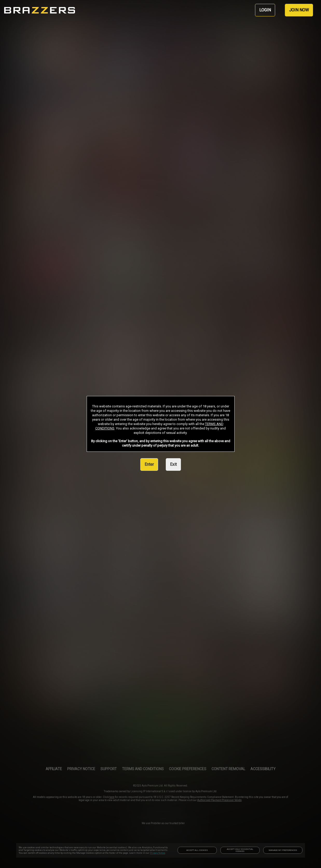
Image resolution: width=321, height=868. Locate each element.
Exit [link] (173, 464)
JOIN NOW (299, 10)
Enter (149, 464)
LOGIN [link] (265, 10)
